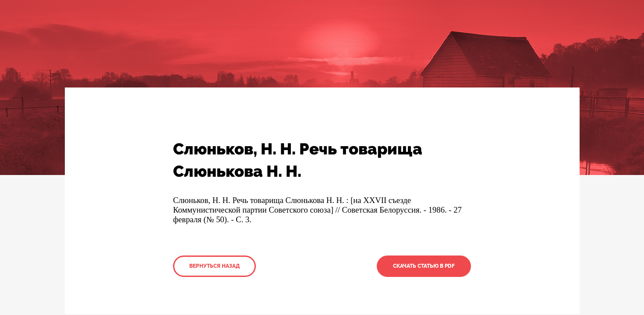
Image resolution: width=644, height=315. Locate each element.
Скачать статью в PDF (424, 266)
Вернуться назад (214, 266)
